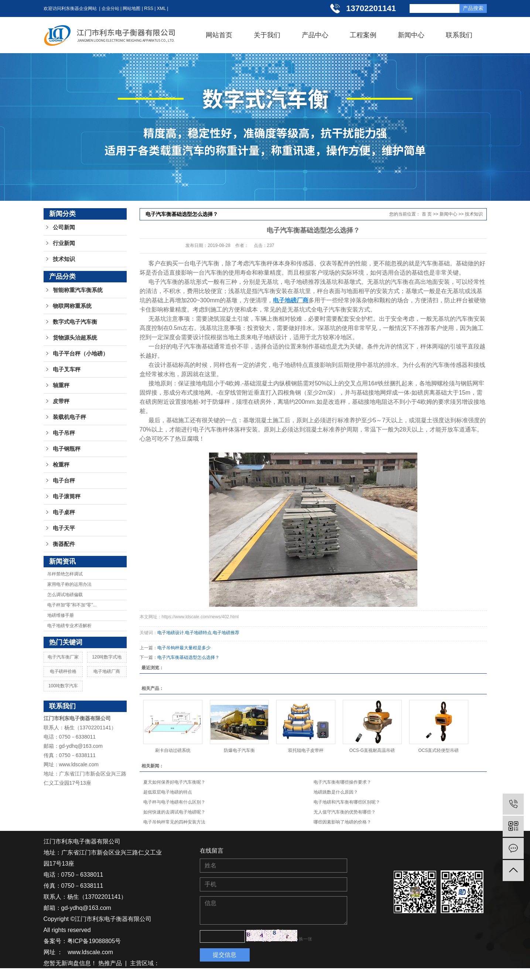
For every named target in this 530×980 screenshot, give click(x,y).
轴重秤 (61, 385)
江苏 (49, 974)
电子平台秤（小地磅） (81, 354)
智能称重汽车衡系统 (78, 290)
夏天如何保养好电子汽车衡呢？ (174, 782)
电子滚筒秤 (67, 496)
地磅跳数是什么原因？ (336, 792)
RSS (149, 8)
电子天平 (64, 528)
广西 (144, 974)
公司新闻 (64, 227)
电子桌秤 (64, 512)
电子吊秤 (64, 433)
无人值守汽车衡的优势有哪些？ (345, 812)
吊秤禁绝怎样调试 (65, 574)
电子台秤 (64, 481)
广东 (130, 974)
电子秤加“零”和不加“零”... (72, 605)
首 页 (427, 214)
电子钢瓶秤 (67, 449)
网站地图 (131, 8)
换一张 (305, 939)
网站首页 (219, 35)
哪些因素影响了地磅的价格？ (342, 822)
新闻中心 (411, 35)
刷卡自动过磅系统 (173, 750)
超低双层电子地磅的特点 (168, 792)
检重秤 (61, 465)
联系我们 (459, 35)
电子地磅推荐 (226, 633)
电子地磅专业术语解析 (69, 626)
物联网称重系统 (72, 306)
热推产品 (110, 963)
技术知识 (64, 259)
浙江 (117, 974)
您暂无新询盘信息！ (70, 963)
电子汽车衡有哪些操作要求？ (342, 782)
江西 (103, 974)
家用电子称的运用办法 (69, 584)
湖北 (76, 974)
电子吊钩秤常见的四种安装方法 (174, 822)
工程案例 (363, 35)
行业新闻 (64, 243)
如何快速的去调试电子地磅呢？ (174, 812)
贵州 (90, 974)
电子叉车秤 (67, 369)
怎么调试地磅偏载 (65, 595)
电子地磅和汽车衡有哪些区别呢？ (347, 802)
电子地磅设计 (171, 633)
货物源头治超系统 (75, 338)
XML (161, 8)
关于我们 (267, 35)
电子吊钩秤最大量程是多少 (184, 648)
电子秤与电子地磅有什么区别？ (174, 802)
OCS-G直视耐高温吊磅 (372, 750)
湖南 (63, 974)
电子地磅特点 (198, 633)
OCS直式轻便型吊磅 (438, 750)
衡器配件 (64, 544)
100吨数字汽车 (63, 686)
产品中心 (315, 35)
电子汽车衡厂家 (63, 657)
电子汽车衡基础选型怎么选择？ (188, 657)
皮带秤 (61, 401)
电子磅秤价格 (63, 671)
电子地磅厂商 (107, 671)
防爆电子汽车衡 (239, 750)
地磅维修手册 (61, 615)
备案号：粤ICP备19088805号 (82, 941)
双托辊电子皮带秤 (306, 750)
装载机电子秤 (69, 417)
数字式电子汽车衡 (75, 322)
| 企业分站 (108, 8)
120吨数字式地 (107, 657)
